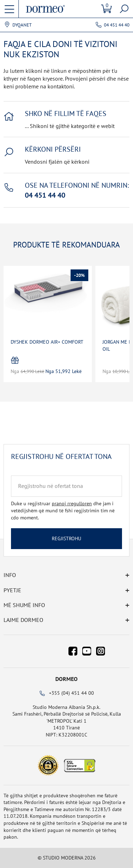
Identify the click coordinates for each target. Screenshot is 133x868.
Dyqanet (22, 25)
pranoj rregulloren (72, 503)
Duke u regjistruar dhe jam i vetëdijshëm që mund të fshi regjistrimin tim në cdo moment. (63, 510)
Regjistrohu (66, 538)
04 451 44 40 (117, 25)
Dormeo (66, 679)
